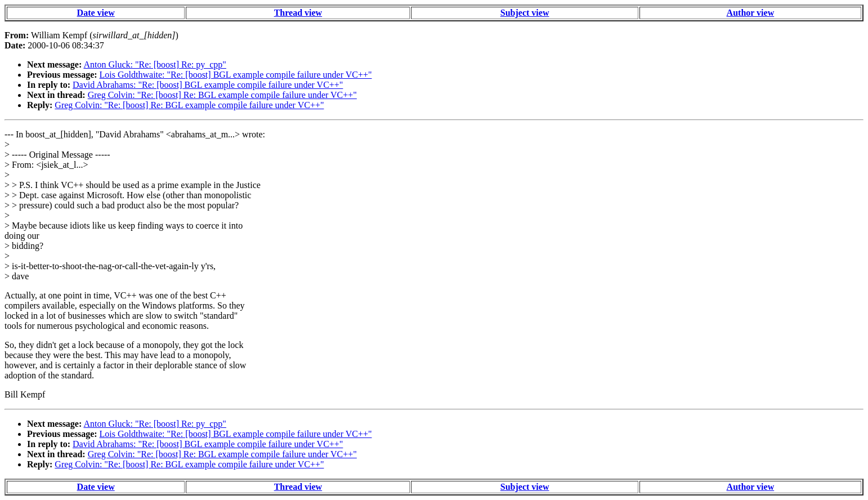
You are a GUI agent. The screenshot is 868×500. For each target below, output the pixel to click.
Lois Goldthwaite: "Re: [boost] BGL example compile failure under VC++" (236, 75)
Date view (96, 13)
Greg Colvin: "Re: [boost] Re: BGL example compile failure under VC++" (222, 95)
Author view (751, 13)
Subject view (525, 13)
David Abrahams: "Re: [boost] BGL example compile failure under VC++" (208, 85)
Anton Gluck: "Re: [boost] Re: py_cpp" (155, 64)
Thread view (298, 13)
